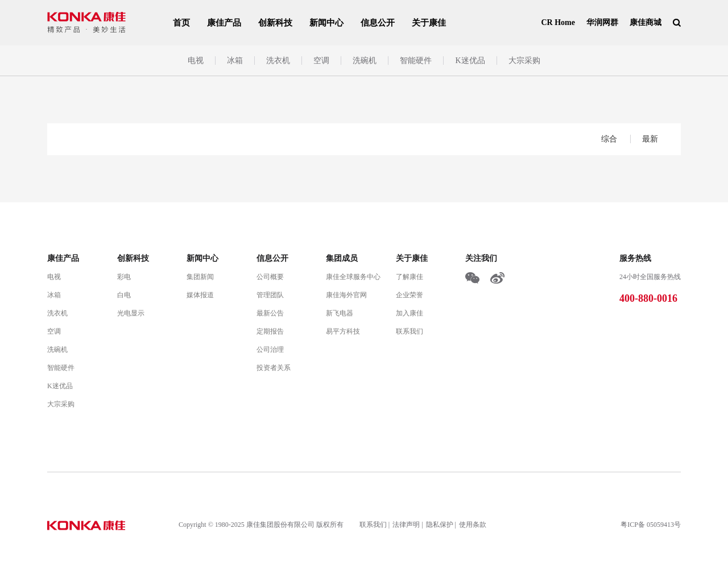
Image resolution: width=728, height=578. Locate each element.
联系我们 (409, 331)
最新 (650, 139)
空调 (321, 61)
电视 (196, 61)
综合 (610, 139)
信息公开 (378, 23)
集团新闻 (200, 277)
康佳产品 (224, 23)
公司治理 (270, 350)
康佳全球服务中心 (353, 277)
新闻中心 (326, 23)
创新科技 (275, 23)
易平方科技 (343, 331)
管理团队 (270, 295)
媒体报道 (200, 295)
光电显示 (131, 313)
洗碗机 (365, 61)
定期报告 (270, 331)
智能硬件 (416, 61)
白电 (124, 295)
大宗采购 (524, 61)
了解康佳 (409, 277)
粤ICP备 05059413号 (651, 525)
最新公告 (270, 313)
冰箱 (235, 61)
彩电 (124, 277)
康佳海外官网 (346, 295)
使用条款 (473, 525)
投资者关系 (274, 368)
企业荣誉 (409, 295)
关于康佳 (429, 23)
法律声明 (406, 525)
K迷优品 (470, 61)
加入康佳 (409, 313)
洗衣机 (278, 61)
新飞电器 (340, 313)
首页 (181, 23)
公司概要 (270, 277)
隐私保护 (440, 525)
